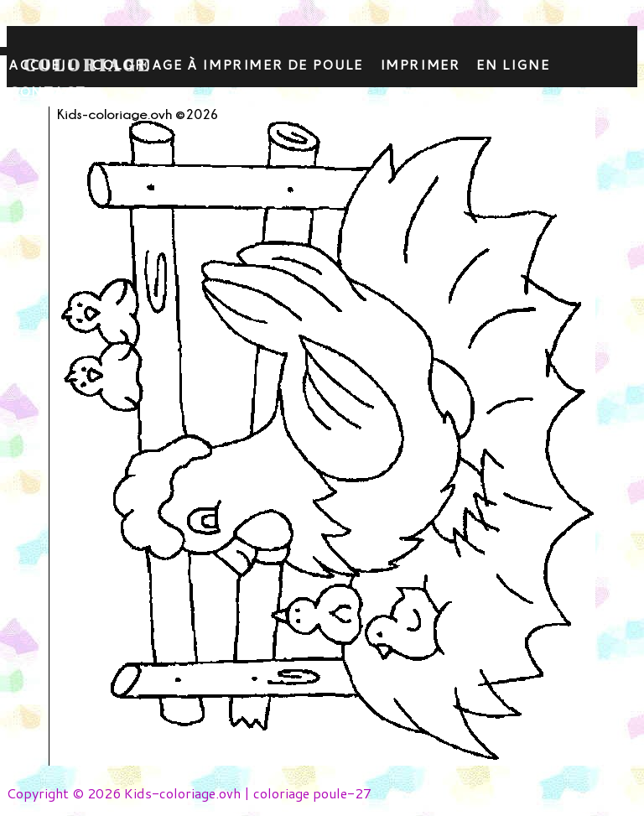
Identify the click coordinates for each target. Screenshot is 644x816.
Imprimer (420, 64)
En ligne (513, 64)
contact (47, 91)
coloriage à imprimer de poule (227, 64)
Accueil (42, 64)
